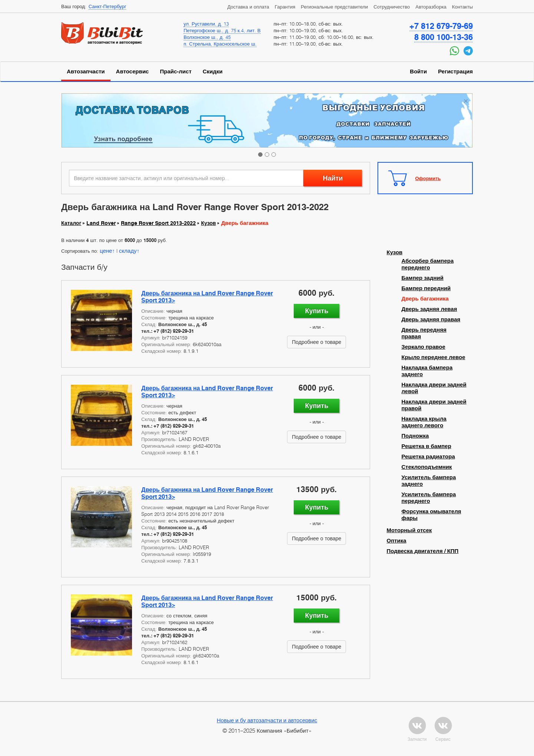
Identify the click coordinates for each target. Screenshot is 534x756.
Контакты (462, 7)
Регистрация (455, 72)
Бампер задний (423, 278)
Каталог (71, 223)
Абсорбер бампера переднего (428, 264)
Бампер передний (426, 288)
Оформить (428, 178)
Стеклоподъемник (427, 467)
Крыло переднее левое (434, 357)
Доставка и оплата (248, 7)
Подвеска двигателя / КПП (423, 551)
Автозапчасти (86, 72)
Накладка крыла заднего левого (424, 422)
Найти (333, 178)
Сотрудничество (392, 7)
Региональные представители (334, 7)
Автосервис (133, 72)
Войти (418, 72)
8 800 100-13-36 (444, 37)
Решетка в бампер (426, 446)
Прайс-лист (176, 72)
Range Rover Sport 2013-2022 (158, 223)
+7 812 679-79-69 (441, 26)
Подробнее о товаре (317, 342)
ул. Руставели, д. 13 (206, 24)
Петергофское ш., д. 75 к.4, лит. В (222, 30)
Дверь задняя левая (429, 309)
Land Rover (101, 223)
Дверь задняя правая (431, 319)
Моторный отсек (409, 530)
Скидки (213, 72)
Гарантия (285, 7)
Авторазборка (431, 7)
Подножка (415, 436)
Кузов (208, 223)
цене (106, 251)
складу (128, 251)
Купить (317, 311)
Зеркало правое (423, 347)
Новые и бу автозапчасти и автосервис (267, 720)
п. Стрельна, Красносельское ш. (220, 44)
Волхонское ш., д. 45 (207, 37)
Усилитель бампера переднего (429, 498)
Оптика (397, 541)
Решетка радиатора (428, 457)
